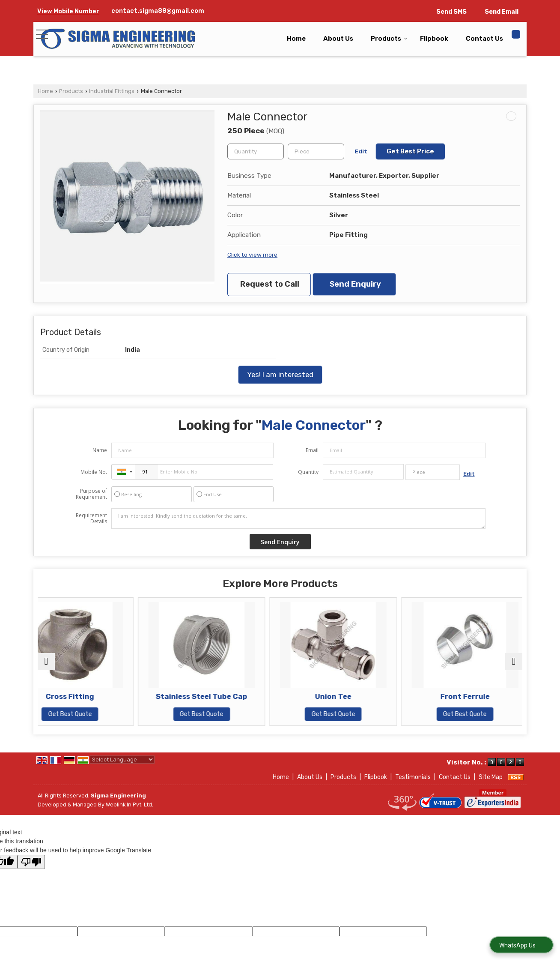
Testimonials (413, 777)
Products (389, 39)
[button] (68, 11)
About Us (338, 39)
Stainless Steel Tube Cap (219, 696)
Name (100, 450)
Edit (361, 151)
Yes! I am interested (280, 375)
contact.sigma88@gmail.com (158, 11)
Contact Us (484, 39)
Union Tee (341, 696)
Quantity (308, 472)
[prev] (46, 662)
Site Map (491, 777)
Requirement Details (91, 518)
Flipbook (434, 39)
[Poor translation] (31, 862)
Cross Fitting (97, 696)
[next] (514, 662)
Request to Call (270, 284)
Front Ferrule (463, 696)
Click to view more (252, 255)
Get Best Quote (97, 714)
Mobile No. (94, 472)
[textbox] (316, 151)
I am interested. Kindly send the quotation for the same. (298, 518)
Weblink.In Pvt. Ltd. (130, 805)
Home (296, 39)
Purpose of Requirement (91, 494)
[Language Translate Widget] (122, 760)
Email (312, 450)
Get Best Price (410, 151)
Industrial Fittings (112, 91)
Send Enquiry (355, 284)
